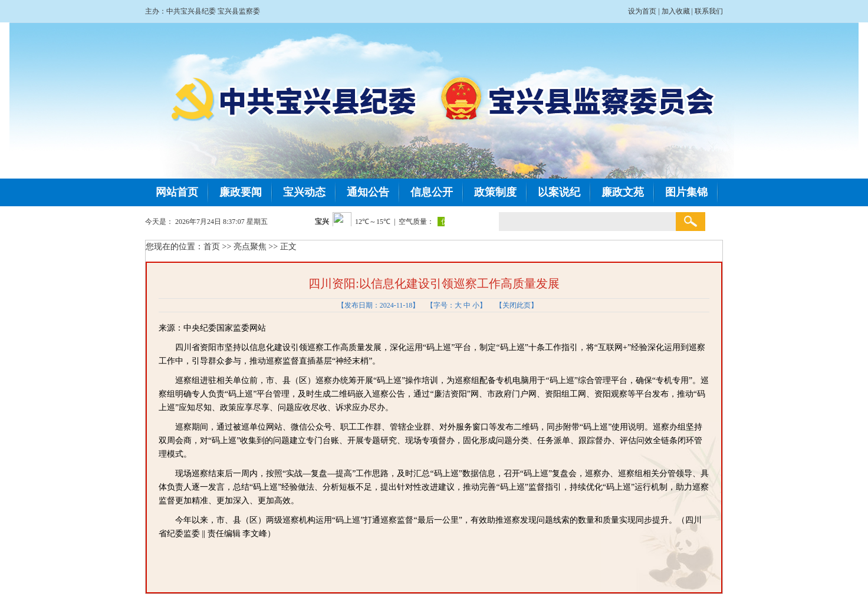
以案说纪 (559, 192)
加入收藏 (676, 11)
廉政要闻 (241, 192)
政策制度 (495, 192)
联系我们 (709, 11)
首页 (212, 247)
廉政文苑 (623, 192)
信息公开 (432, 192)
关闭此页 (517, 305)
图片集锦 (686, 192)
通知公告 (368, 192)
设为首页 (642, 11)
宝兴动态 (304, 192)
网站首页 (177, 192)
